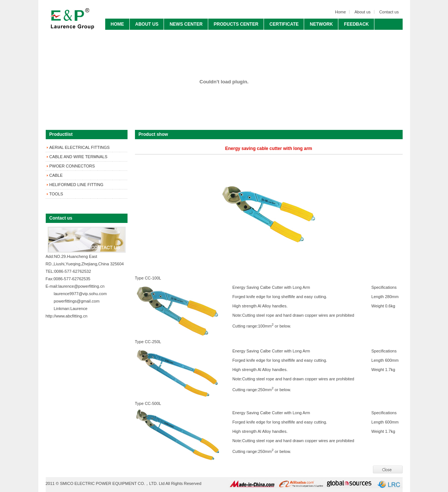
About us (362, 12)
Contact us (389, 12)
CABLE (56, 175)
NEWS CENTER (186, 24)
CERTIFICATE (284, 24)
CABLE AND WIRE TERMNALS (78, 157)
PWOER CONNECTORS (72, 166)
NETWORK (321, 24)
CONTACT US (125, 35)
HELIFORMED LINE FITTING (76, 185)
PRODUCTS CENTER (236, 24)
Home (340, 12)
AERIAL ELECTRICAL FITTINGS (80, 147)
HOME (117, 24)
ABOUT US (147, 24)
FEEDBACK (356, 24)
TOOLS (56, 194)
